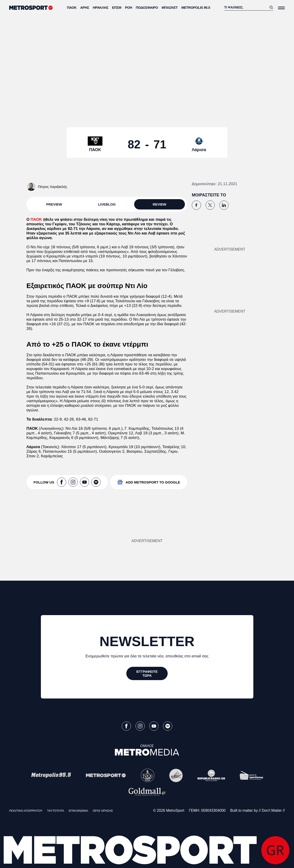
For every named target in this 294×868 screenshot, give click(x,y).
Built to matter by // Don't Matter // (257, 810)
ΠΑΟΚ (72, 7)
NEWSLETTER (147, 641)
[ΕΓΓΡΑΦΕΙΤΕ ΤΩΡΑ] (147, 673)
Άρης (85, 7)
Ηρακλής (101, 7)
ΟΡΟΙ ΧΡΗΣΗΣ (103, 811)
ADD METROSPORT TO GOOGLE (153, 482)
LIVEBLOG (107, 204)
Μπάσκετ (170, 7)
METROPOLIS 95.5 (196, 7)
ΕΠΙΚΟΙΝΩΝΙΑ (78, 811)
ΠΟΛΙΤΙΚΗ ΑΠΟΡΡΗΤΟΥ (26, 811)
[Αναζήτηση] (246, 7)
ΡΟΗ (129, 7)
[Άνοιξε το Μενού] (281, 8)
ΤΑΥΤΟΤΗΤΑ (56, 811)
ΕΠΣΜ (117, 7)
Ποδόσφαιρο (147, 7)
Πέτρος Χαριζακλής (52, 187)
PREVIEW (54, 204)
